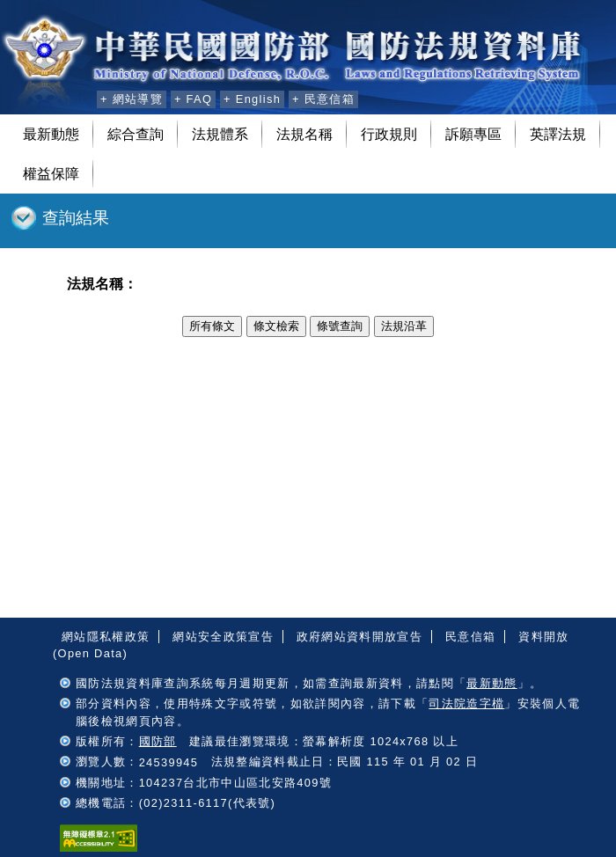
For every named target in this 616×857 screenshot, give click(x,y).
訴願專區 (473, 134)
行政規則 (389, 134)
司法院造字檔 (466, 703)
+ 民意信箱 (323, 99)
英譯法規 (558, 134)
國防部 (158, 741)
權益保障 (51, 174)
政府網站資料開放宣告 (359, 637)
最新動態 (51, 134)
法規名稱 (304, 134)
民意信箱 (470, 637)
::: (81, 97)
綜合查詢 (136, 134)
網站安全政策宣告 (223, 637)
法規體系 (220, 134)
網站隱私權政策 (106, 637)
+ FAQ (193, 99)
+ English (252, 99)
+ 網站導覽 (132, 99)
